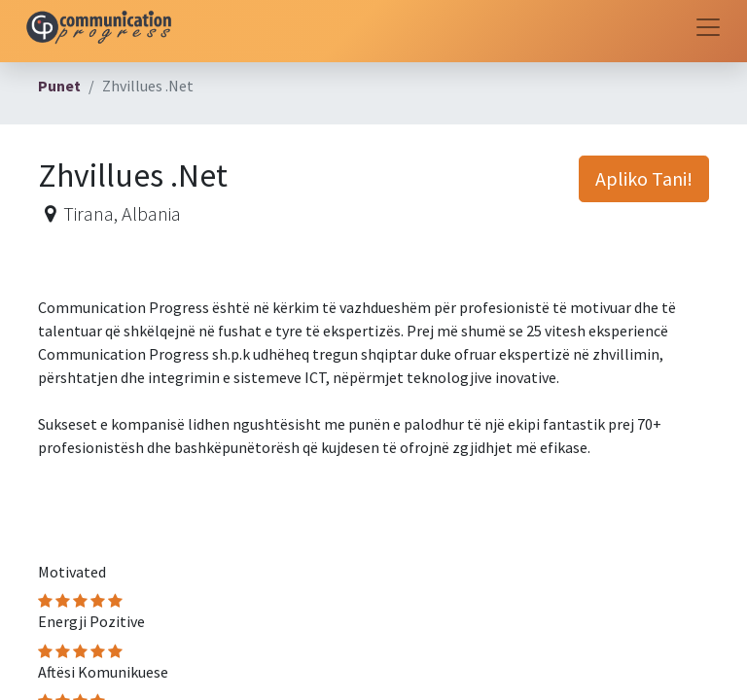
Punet (59, 86)
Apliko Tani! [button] (644, 178)
